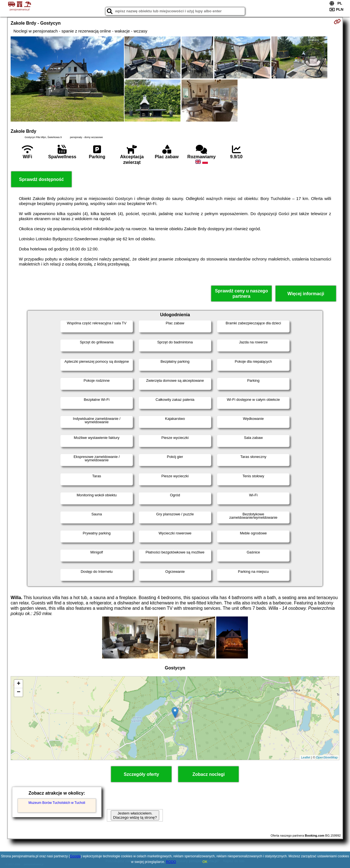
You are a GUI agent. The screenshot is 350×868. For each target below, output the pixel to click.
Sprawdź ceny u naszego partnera (241, 294)
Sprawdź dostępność (41, 179)
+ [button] (19, 684)
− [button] (19, 692)
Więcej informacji (306, 294)
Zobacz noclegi (209, 774)
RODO (171, 862)
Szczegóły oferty (141, 774)
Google (75, 856)
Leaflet (306, 757)
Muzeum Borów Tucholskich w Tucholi (57, 803)
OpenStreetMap (327, 757)
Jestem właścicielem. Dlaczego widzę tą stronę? (135, 815)
